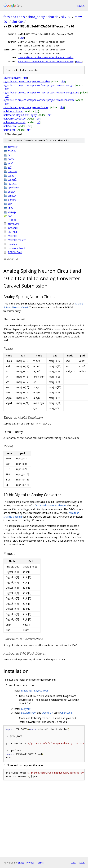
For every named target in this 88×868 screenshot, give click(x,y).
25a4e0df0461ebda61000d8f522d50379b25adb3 (46, 57)
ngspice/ (12, 183)
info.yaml (13, 228)
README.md (15, 252)
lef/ (10, 167)
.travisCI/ (13, 147)
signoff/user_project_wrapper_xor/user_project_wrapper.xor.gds (39, 85)
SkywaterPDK (29, 713)
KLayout (26, 709)
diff (79, 61)
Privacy (30, 863)
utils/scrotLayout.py (14, 119)
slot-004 (18, 22)
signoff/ (12, 200)
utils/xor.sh (10, 130)
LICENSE (13, 232)
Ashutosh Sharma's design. (51, 505)
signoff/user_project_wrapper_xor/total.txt (27, 81)
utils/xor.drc (10, 126)
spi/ (10, 204)
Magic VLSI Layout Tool (34, 691)
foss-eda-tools (14, 17)
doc (10, 216)
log (21, 38)
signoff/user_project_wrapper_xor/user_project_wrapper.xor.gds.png (41, 92)
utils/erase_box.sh (13, 111)
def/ (10, 155)
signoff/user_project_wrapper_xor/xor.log (26, 107)
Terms (40, 863)
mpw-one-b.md (16, 248)
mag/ (11, 175)
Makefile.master (12, 78)
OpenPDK (47, 713)
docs (13, 220)
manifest (13, 244)
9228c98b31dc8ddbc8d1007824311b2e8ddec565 (46, 61)
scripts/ (12, 196)
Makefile (13, 236)
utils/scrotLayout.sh (14, 122)
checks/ (12, 151)
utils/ (10, 208)
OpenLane (66, 713)
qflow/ (11, 192)
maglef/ (12, 179)
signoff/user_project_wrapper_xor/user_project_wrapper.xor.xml (39, 100)
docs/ (11, 159)
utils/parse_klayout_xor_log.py (20, 115)
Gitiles (21, 863)
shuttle (53, 17)
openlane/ (13, 187)
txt (73, 862)
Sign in (81, 5)
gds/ (10, 163)
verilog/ (12, 212)
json (82, 862)
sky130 (66, 17)
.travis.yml (13, 224)
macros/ (12, 171)
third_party (36, 17)
